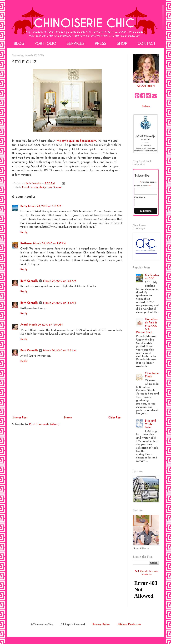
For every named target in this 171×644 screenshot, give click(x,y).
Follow (146, 107)
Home (68, 418)
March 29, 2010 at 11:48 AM (46, 325)
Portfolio (45, 44)
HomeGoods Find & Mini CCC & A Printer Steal (147, 326)
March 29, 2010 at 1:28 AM (60, 281)
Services (76, 44)
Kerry (24, 206)
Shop (122, 44)
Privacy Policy (101, 625)
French (26, 187)
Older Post (115, 418)
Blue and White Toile (150, 424)
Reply (24, 232)
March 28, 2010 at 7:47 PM (50, 244)
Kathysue (26, 244)
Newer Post (20, 418)
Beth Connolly (29, 281)
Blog (19, 44)
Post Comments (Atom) (44, 424)
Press (101, 44)
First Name (140, 197)
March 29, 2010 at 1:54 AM (59, 303)
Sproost (58, 187)
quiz (50, 187)
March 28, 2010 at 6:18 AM (45, 206)
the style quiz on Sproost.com (76, 141)
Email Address (142, 186)
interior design (39, 187)
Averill (24, 325)
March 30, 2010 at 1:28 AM (60, 351)
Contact (147, 44)
